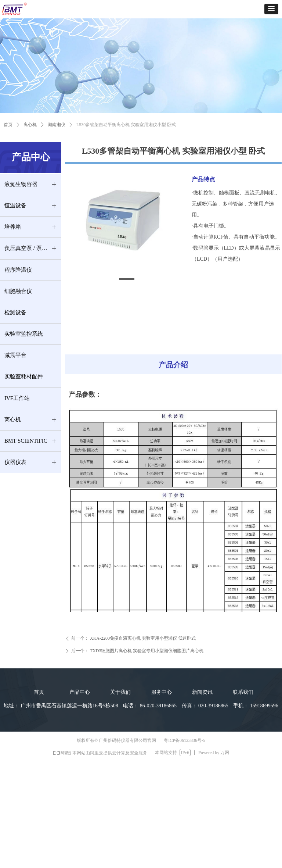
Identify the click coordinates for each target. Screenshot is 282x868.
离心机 (30, 125)
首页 (8, 125)
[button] (271, 9)
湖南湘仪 (57, 125)
